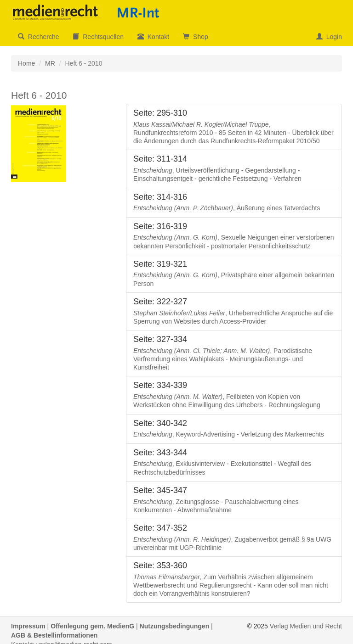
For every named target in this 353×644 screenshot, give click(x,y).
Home (26, 63)
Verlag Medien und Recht (306, 626)
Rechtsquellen (98, 37)
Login (329, 37)
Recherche (38, 37)
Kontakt (153, 37)
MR (50, 63)
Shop (195, 37)
